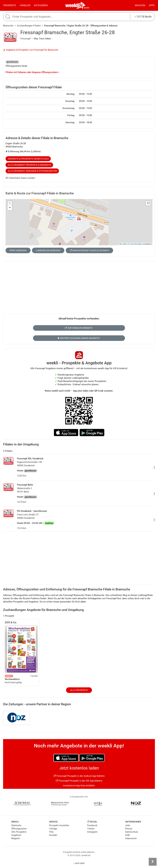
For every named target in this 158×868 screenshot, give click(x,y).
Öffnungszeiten (19, 829)
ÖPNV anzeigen (18, 250)
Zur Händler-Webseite (79, 328)
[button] (148, 203)
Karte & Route (40, 193)
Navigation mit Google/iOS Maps (89, 250)
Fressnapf (25, 39)
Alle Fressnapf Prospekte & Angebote (29, 165)
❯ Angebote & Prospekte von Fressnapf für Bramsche (31, 50)
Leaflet (123, 244)
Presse (129, 829)
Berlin (87, 8)
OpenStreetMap (136, 244)
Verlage (53, 829)
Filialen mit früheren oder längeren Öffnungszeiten (32, 72)
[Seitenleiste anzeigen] (153, 862)
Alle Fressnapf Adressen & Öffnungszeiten (32, 171)
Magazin (140, 5)
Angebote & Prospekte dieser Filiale (28, 159)
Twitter (91, 829)
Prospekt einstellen (59, 825)
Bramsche (8, 26)
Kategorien (41, 5)
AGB (127, 835)
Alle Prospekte (79, 690)
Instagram (92, 832)
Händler (25, 5)
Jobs (128, 825)
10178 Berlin (143, 17)
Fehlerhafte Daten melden (20, 178)
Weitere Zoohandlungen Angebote (79, 338)
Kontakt (53, 835)
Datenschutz (132, 832)
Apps (152, 5)
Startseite (16, 825)
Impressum (131, 838)
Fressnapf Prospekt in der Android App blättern (79, 776)
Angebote (16, 835)
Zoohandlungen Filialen (29, 26)
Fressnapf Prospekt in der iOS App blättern (79, 781)
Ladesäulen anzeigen (48, 250)
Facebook (92, 825)
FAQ (51, 832)
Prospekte (10, 5)
